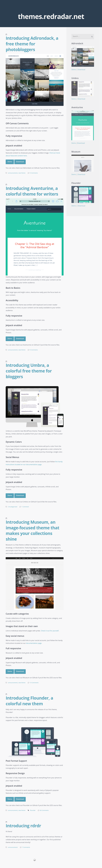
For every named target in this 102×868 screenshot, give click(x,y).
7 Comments (26, 847)
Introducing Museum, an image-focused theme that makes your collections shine (32, 530)
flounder (33, 810)
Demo (10, 162)
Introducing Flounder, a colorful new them (29, 701)
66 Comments (44, 810)
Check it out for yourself (50, 631)
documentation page (34, 643)
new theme (22, 173)
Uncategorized (13, 507)
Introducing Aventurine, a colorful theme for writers (32, 191)
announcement (13, 173)
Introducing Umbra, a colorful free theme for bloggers (29, 371)
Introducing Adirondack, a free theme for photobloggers (32, 44)
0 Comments (34, 173)
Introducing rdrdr (23, 826)
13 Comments (34, 683)
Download (20, 162)
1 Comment (25, 507)
